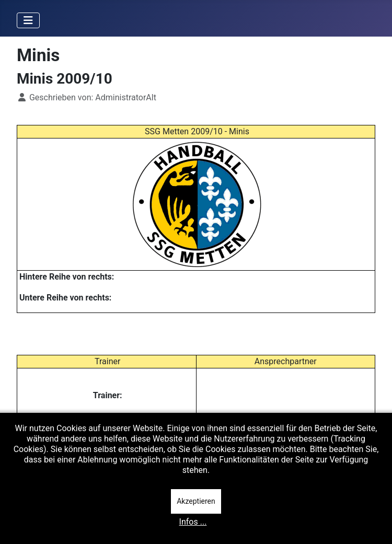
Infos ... (193, 522)
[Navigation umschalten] (28, 20)
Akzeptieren (196, 501)
